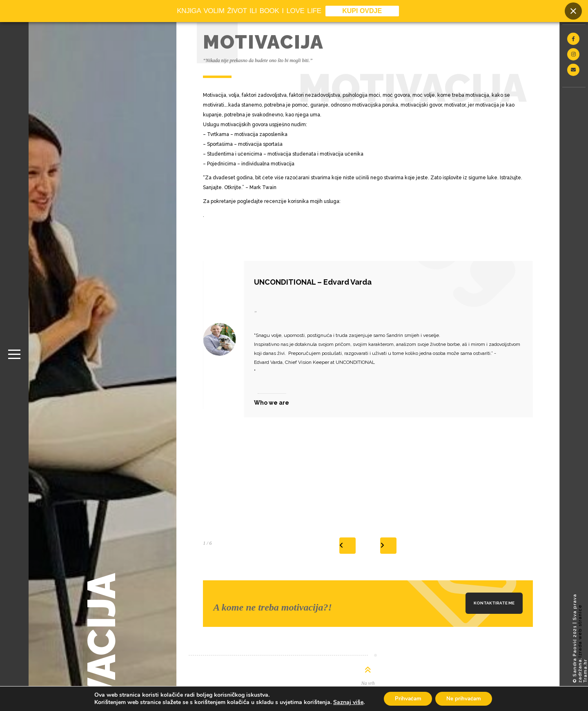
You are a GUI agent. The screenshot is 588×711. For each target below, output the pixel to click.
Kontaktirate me (494, 603)
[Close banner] (573, 11)
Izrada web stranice (580, 631)
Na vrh (368, 683)
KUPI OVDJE (362, 11)
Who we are (272, 403)
